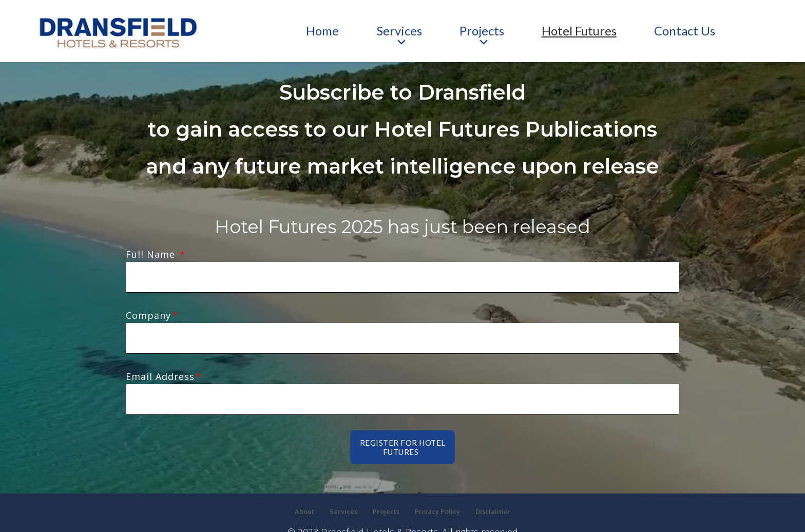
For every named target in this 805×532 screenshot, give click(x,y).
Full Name (152, 254)
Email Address (160, 352)
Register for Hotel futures (403, 410)
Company (148, 303)
